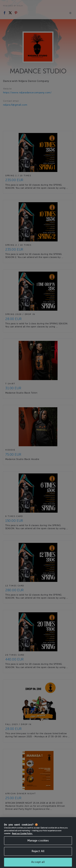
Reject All (38, 857)
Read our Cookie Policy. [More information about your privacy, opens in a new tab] (22, 839)
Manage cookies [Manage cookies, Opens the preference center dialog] (38, 846)
